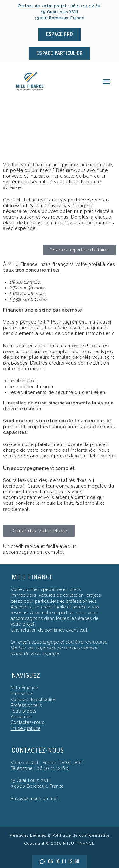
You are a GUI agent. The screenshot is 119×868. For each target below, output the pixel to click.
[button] (107, 82)
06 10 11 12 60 (86, 6)
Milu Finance (24, 688)
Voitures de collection (34, 700)
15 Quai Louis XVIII (31, 780)
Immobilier (22, 694)
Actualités (21, 717)
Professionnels (26, 705)
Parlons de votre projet (43, 6)
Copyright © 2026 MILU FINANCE (60, 843)
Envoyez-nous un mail (35, 799)
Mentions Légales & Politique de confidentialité (60, 835)
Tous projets (24, 711)
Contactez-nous (27, 722)
